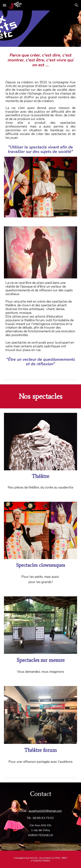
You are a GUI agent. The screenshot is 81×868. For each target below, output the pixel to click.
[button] (5, 5)
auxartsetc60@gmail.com (45, 811)
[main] (40, 60)
